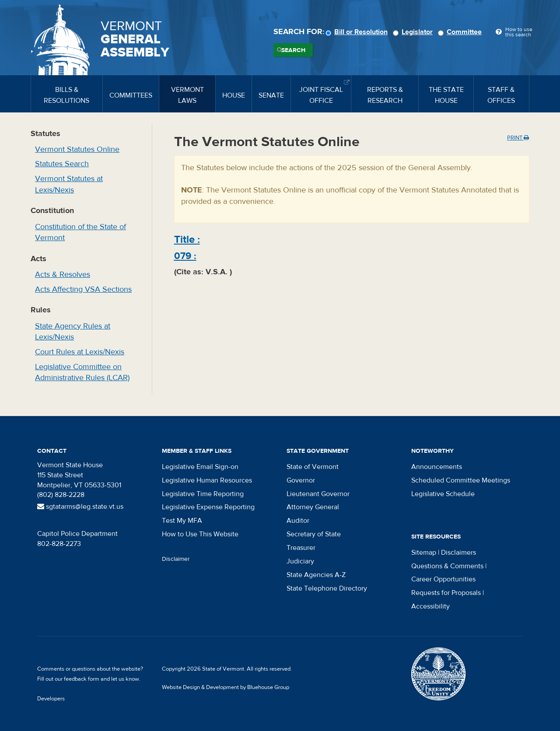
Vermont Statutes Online (77, 149)
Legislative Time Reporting (203, 494)
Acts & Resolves (63, 275)
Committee (461, 32)
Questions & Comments (447, 566)
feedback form (82, 679)
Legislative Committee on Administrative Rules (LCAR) (82, 372)
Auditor (298, 521)
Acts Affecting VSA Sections (83, 289)
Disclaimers (458, 553)
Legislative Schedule (443, 494)
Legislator (414, 32)
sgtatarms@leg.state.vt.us (80, 507)
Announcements (437, 467)
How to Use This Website (200, 534)
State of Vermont (313, 467)
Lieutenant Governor (318, 494)
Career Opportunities (443, 579)
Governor (301, 480)
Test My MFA (182, 521)
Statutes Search (62, 164)
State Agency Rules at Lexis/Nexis (73, 332)
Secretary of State (314, 534)
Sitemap (424, 553)
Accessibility (430, 606)
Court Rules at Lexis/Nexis (80, 352)
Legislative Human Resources (207, 480)
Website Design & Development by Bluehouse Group (226, 687)
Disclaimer (176, 559)
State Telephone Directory (327, 588)
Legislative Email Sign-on (200, 467)
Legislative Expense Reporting (208, 507)
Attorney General (313, 507)
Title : (187, 240)
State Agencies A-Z (316, 575)
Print (518, 138)
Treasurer (301, 548)
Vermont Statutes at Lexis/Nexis (69, 184)
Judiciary (300, 561)
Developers (51, 699)
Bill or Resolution (358, 32)
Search (293, 50)
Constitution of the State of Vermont (80, 233)
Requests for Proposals (446, 593)
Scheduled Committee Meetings (461, 480)
